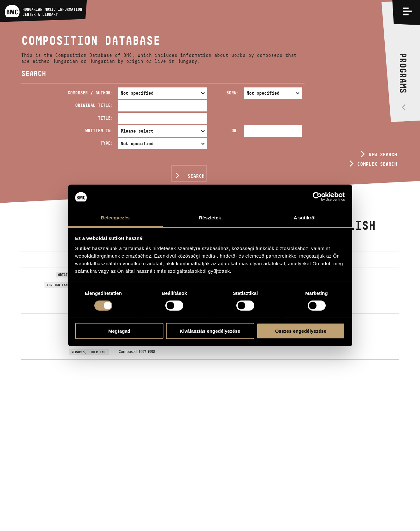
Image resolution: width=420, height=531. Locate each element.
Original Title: (94, 105)
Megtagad (119, 331)
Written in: (99, 131)
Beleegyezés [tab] (115, 218)
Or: (235, 131)
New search (383, 155)
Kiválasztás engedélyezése (210, 331)
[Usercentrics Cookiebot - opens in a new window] (317, 197)
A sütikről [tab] (305, 218)
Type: (107, 143)
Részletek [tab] (210, 218)
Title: (105, 118)
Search (196, 176)
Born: (233, 93)
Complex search (377, 164)
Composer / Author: (90, 93)
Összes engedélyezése (301, 331)
